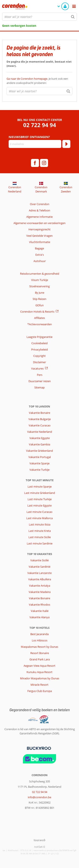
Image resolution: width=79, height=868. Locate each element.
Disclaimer (39, 362)
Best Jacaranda (39, 634)
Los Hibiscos (40, 640)
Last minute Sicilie (40, 537)
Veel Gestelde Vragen (39, 236)
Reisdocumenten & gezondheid (40, 274)
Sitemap (39, 387)
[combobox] (39, 17)
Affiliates (39, 318)
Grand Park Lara (40, 659)
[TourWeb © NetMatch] (39, 840)
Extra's (40, 255)
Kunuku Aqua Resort (39, 672)
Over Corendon (40, 204)
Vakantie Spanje (39, 463)
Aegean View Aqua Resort (39, 666)
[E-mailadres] (35, 144)
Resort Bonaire (40, 653)
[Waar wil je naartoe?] (39, 17)
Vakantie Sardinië (39, 567)
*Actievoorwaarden (40, 324)
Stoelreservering (39, 286)
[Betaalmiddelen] (38, 748)
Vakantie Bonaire (39, 413)
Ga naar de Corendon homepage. (28, 79)
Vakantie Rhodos (39, 605)
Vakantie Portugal (40, 457)
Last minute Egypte (39, 505)
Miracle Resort (39, 685)
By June (40, 293)
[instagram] (44, 163)
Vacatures (37, 368)
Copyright (39, 356)
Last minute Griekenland (40, 493)
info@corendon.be (39, 797)
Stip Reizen (39, 299)
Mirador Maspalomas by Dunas (40, 678)
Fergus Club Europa (40, 691)
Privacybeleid (39, 349)
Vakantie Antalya (40, 586)
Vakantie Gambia (39, 444)
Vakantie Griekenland (39, 451)
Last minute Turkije (40, 499)
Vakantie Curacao (40, 425)
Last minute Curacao (39, 512)
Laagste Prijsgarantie (39, 337)
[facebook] (35, 163)
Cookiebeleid (39, 343)
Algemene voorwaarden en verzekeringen (39, 223)
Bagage (39, 248)
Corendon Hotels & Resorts (37, 312)
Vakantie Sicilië (39, 560)
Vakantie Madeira (40, 592)
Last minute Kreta (40, 531)
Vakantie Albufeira (40, 579)
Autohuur (40, 261)
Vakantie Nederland (40, 432)
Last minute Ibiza (40, 524)
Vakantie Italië (40, 611)
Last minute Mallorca (39, 518)
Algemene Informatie (39, 217)
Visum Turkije (40, 280)
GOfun (39, 305)
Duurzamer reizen (40, 381)
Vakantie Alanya (39, 617)
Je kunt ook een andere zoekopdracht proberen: (37, 81)
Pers (40, 375)
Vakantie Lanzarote (39, 573)
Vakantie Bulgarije (40, 419)
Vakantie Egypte (40, 438)
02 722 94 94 (40, 125)
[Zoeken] (73, 17)
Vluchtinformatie (40, 242)
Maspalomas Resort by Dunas (39, 647)
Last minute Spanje (40, 486)
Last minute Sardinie (40, 543)
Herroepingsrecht (39, 229)
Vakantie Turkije (39, 470)
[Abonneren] (66, 144)
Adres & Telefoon (39, 210)
